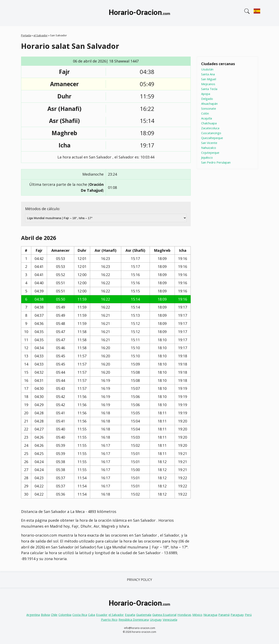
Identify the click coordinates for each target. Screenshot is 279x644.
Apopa (206, 94)
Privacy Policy (139, 580)
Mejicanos (208, 84)
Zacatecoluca (210, 128)
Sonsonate (209, 108)
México (197, 615)
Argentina (33, 615)
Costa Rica (80, 615)
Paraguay (237, 615)
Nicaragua (210, 615)
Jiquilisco (207, 157)
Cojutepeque (210, 153)
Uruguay (156, 619)
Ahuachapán (209, 104)
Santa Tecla (209, 89)
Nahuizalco (209, 148)
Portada (26, 35)
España (130, 615)
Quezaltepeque (212, 138)
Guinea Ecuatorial (164, 615)
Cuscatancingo (211, 133)
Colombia (65, 615)
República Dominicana (134, 619)
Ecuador (102, 615)
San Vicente (209, 143)
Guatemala (144, 615)
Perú (248, 615)
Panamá (224, 615)
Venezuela (170, 619)
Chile (54, 615)
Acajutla (207, 118)
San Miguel (209, 79)
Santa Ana (208, 74)
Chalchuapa (209, 123)
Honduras (184, 615)
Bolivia (45, 615)
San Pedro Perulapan (216, 162)
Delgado (207, 99)
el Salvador (41, 35)
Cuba (92, 615)
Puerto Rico (109, 619)
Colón (205, 113)
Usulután (207, 69)
